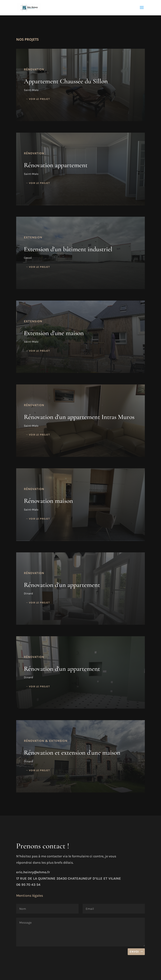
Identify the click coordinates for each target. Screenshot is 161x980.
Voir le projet (39, 99)
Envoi (134, 952)
